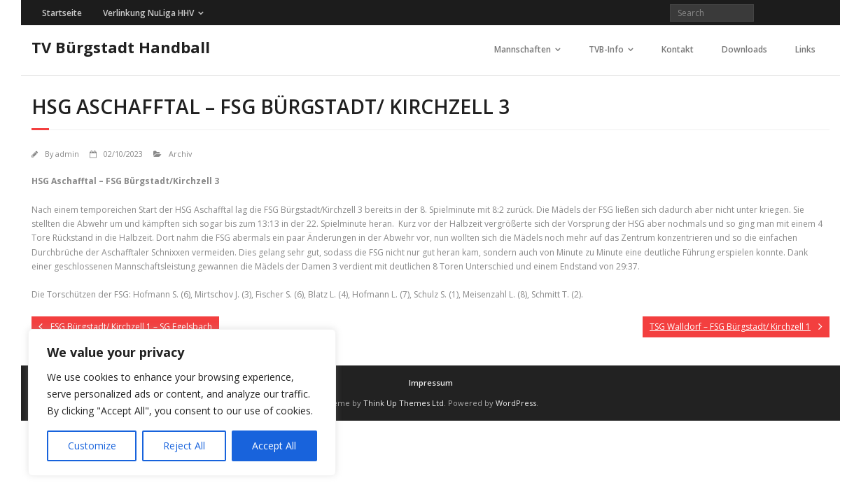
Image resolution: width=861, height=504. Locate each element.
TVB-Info (606, 49)
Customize (92, 446)
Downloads (744, 49)
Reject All (184, 446)
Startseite (62, 13)
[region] (182, 402)
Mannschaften (523, 49)
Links (805, 49)
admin (67, 154)
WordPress (516, 403)
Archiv (180, 154)
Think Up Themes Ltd (404, 403)
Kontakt (678, 49)
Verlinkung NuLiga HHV (148, 13)
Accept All (274, 446)
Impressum (431, 383)
